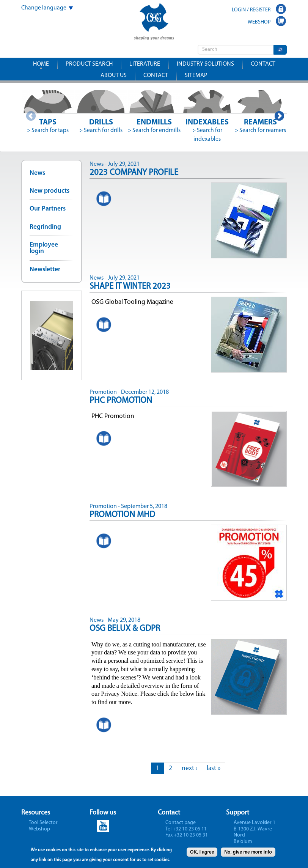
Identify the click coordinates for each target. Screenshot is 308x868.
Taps (48, 123)
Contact (263, 64)
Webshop (39, 829)
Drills (101, 123)
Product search (89, 64)
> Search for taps (48, 131)
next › (189, 768)
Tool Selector (43, 823)
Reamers (260, 123)
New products (49, 191)
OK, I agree (202, 854)
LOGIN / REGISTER (251, 10)
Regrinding (45, 227)
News (37, 173)
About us (114, 75)
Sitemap (196, 75)
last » (214, 768)
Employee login (44, 248)
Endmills (154, 123)
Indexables (207, 123)
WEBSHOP (259, 22)
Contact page (181, 823)
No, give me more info (248, 854)
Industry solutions (205, 64)
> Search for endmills (154, 131)
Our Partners (48, 209)
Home (41, 64)
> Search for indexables (207, 135)
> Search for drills (101, 131)
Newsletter (45, 270)
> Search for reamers (260, 131)
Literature (145, 64)
